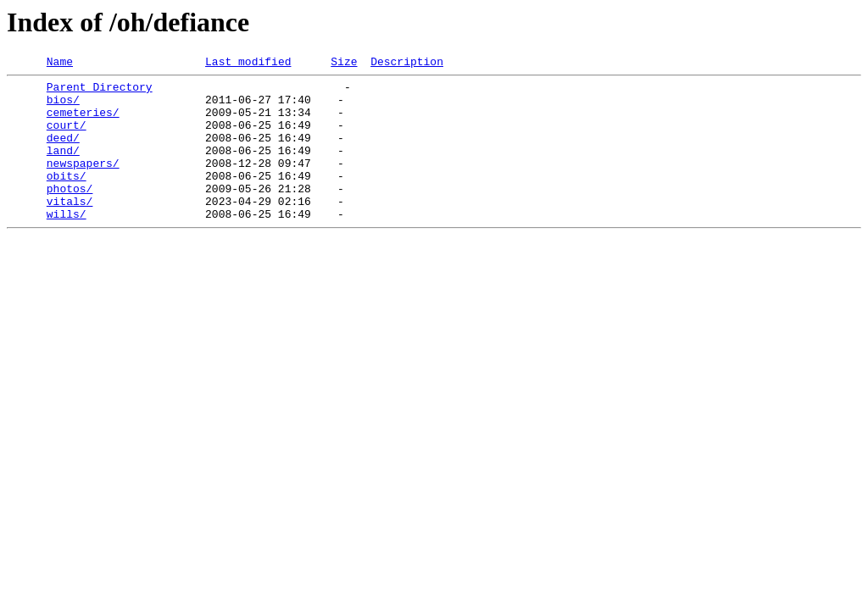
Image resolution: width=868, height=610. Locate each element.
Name (60, 64)
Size (344, 64)
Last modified (248, 64)
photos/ (70, 213)
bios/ (63, 107)
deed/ (63, 152)
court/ (67, 137)
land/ (63, 168)
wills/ (67, 244)
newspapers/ (83, 183)
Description (407, 64)
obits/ (67, 198)
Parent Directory (100, 91)
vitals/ (70, 229)
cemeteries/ (83, 122)
